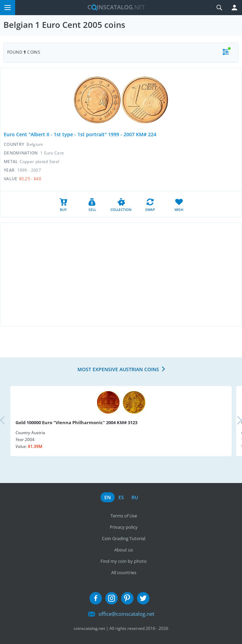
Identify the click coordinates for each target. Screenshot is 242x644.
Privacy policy (124, 527)
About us (124, 550)
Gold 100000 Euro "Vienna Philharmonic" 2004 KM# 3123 (76, 422)
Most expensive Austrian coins (118, 369)
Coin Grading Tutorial (124, 538)
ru (135, 497)
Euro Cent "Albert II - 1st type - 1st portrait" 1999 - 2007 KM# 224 (80, 134)
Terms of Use (124, 516)
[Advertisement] (121, 275)
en (108, 497)
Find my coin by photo (124, 561)
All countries (124, 572)
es (121, 497)
